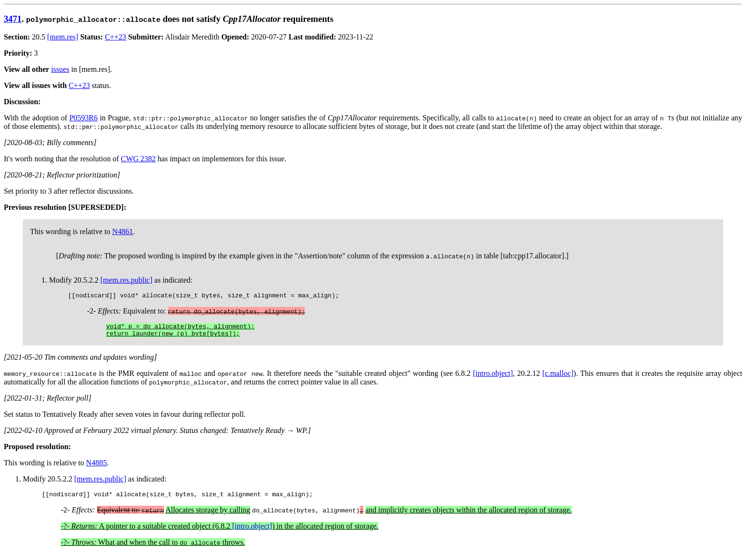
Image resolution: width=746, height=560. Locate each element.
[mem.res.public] (126, 280)
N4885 (97, 467)
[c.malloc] (558, 378)
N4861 (123, 231)
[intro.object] (493, 378)
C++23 (115, 37)
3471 (13, 19)
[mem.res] (63, 37)
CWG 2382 (138, 159)
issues (60, 69)
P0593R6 (84, 118)
